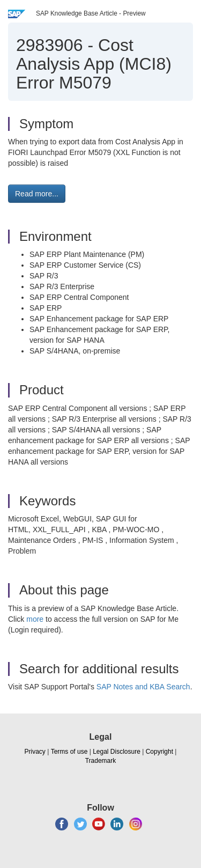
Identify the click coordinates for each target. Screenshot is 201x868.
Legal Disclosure (117, 752)
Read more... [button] (37, 194)
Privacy (35, 752)
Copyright (159, 752)
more (35, 619)
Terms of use (69, 752)
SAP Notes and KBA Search (143, 687)
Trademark (101, 761)
